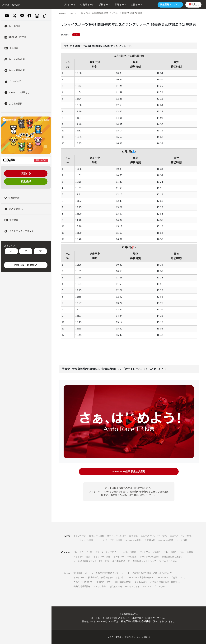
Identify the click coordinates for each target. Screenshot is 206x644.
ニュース (75, 13)
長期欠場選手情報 (82, 586)
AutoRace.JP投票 (166, 540)
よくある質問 (141, 581)
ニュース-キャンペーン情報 (154, 535)
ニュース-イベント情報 (181, 535)
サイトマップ (149, 586)
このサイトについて (83, 581)
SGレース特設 (130, 552)
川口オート (60, 5)
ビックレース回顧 (102, 556)
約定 (109, 581)
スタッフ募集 (100, 586)
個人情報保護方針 (123, 581)
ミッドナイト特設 (82, 556)
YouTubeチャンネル (168, 561)
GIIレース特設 (186, 552)
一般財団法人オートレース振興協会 (137, 637)
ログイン (161, 5)
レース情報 (182, 540)
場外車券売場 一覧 (121, 561)
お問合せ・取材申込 (26, 265)
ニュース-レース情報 (83, 540)
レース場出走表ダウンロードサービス (91, 561)
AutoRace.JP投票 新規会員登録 (129, 472)
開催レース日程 (97, 535)
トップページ (80, 535)
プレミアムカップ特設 (150, 552)
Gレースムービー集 (83, 552)
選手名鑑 (133, 535)
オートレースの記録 (149, 556)
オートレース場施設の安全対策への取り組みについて (147, 573)
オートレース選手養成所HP (140, 577)
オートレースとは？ (117, 535)
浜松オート (95, 5)
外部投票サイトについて (144, 561)
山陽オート (127, 5)
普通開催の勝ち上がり (172, 556)
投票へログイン (41, 160)
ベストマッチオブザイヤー (108, 552)
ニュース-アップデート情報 (109, 540)
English (162, 586)
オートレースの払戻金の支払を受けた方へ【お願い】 (99, 577)
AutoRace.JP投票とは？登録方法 (140, 540)
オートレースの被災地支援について (102, 573)
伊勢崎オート (78, 5)
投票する (26, 173)
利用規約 (100, 581)
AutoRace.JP (63, 13)
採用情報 (78, 573)
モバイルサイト (132, 586)
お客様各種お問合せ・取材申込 (165, 581)
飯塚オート (111, 5)
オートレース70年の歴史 (125, 556)
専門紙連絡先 (116, 586)
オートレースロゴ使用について (171, 577)
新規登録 (26, 181)
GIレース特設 (170, 552)
